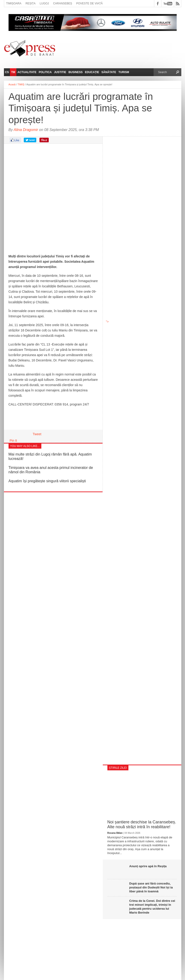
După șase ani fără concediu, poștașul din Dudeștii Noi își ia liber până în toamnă (151, 887)
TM (13, 72)
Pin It (13, 441)
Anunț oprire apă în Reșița (148, 866)
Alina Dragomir (26, 130)
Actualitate (27, 72)
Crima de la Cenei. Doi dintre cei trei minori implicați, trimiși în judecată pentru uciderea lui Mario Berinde (152, 907)
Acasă (12, 84)
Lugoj (44, 3)
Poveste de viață (89, 3)
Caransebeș (63, 3)
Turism (124, 72)
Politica (45, 72)
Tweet (37, 434)
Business (75, 72)
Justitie (60, 72)
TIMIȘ (21, 84)
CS (7, 72)
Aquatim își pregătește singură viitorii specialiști (47, 481)
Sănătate (109, 72)
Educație (92, 72)
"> (142, 274)
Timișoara (14, 3)
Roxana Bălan (115, 833)
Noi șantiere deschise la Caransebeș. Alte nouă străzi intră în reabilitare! (142, 825)
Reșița (31, 3)
